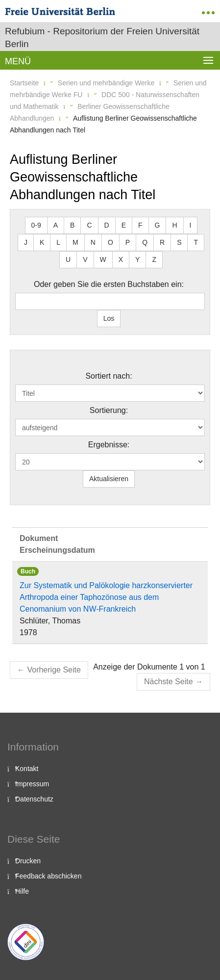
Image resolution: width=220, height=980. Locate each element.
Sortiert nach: (109, 376)
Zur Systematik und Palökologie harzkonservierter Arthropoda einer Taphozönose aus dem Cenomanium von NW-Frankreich (106, 597)
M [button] (75, 242)
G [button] (158, 225)
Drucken (28, 861)
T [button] (196, 242)
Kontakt (27, 769)
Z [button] (154, 259)
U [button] (68, 259)
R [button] (162, 242)
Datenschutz (34, 799)
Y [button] (137, 259)
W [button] (103, 259)
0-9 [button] (36, 225)
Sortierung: (109, 410)
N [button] (93, 242)
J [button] (26, 242)
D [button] (107, 225)
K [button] (42, 242)
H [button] (174, 225)
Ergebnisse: (109, 445)
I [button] (191, 225)
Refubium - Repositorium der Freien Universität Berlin (102, 38)
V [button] (85, 259)
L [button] (58, 242)
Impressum (32, 784)
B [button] (72, 225)
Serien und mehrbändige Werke (106, 83)
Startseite (24, 83)
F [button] (140, 225)
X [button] (121, 259)
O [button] (110, 242)
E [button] (124, 225)
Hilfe (22, 891)
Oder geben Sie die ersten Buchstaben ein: (109, 284)
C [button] (89, 225)
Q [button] (145, 242)
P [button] (128, 242)
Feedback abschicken (48, 876)
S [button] (179, 242)
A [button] (56, 225)
